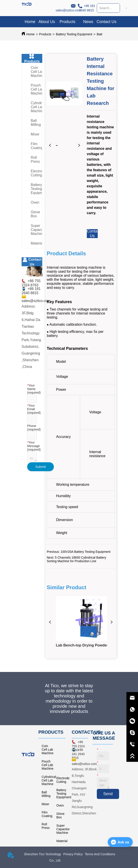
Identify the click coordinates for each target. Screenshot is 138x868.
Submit (41, 467)
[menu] (69, 22)
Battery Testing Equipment (74, 34)
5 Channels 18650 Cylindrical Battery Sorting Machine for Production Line (76, 559)
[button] (68, 22)
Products (45, 34)
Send (108, 794)
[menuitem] (68, 22)
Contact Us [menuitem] (107, 22)
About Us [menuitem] (47, 22)
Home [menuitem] (30, 22)
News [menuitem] (88, 22)
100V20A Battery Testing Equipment (85, 552)
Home (30, 34)
